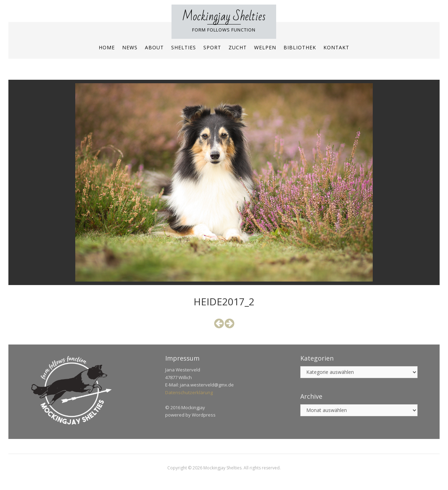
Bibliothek (300, 47)
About (154, 47)
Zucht (238, 47)
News (130, 47)
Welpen (265, 47)
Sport (212, 47)
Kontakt (336, 47)
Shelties (184, 47)
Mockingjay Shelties (224, 17)
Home (107, 47)
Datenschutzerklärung (189, 392)
